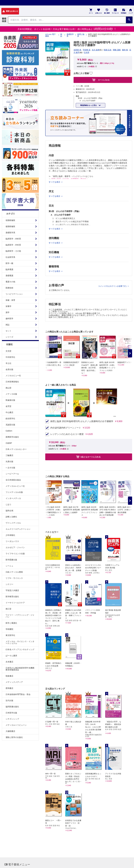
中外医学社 (10, 357)
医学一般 (9, 263)
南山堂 (8, 388)
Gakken (9, 431)
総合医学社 (10, 419)
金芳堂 (8, 406)
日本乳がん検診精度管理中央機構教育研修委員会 (20, 669)
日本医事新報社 (12, 382)
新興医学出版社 (12, 437)
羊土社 (8, 363)
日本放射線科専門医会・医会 (18, 694)
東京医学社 (10, 635)
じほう (8, 504)
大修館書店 (10, 731)
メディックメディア (14, 682)
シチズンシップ (12, 719)
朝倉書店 (9, 676)
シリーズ (9, 337)
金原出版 (9, 369)
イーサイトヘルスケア (15, 603)
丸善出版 (9, 461)
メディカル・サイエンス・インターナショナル (20, 642)
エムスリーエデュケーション (18, 529)
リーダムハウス (12, 541)
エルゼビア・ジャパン (15, 547)
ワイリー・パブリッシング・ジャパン (20, 616)
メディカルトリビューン (16, 725)
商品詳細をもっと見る (89, 105)
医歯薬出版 (10, 400)
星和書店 (9, 688)
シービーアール (12, 474)
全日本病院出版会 (13, 480)
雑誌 (8, 325)
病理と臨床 (81, 35)
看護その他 (10, 282)
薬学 (8, 312)
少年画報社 (10, 535)
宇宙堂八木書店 (12, 590)
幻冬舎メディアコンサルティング (20, 649)
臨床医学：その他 (13, 251)
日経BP (9, 443)
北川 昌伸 (96, 50)
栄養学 (8, 306)
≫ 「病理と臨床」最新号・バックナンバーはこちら (71, 176)
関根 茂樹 (117, 50)
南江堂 (8, 609)
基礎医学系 (10, 233)
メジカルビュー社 (13, 376)
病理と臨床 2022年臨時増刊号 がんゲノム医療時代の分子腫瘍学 (82, 421)
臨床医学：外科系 (13, 245)
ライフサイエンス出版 (15, 554)
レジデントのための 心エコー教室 (67, 434)
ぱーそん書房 (11, 656)
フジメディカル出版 (14, 492)
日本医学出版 (11, 713)
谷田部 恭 (77, 50)
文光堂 (8, 351)
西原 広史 (108, 50)
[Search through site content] (67, 20)
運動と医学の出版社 (14, 737)
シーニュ (9, 566)
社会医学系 (10, 257)
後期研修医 (10, 226)
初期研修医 (10, 220)
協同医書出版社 (12, 707)
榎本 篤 (125, 50)
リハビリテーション (14, 294)
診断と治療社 (11, 517)
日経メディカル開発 (14, 572)
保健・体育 (10, 300)
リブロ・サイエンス (14, 578)
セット (8, 331)
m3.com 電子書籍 (50, 35)
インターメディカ (13, 498)
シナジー (9, 584)
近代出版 (9, 700)
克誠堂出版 (10, 425)
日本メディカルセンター (16, 449)
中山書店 (9, 412)
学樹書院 (9, 629)
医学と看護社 (11, 623)
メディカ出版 (11, 394)
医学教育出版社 (12, 597)
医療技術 (9, 288)
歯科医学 (9, 319)
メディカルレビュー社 (15, 486)
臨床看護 (9, 269)
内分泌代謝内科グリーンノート (66, 428)
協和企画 (9, 511)
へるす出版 (10, 468)
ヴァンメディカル (13, 523)
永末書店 (9, 662)
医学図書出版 (11, 560)
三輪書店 (9, 455)
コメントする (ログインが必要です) (113, 286)
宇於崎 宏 (87, 50)
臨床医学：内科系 (13, 239)
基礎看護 (9, 276)
